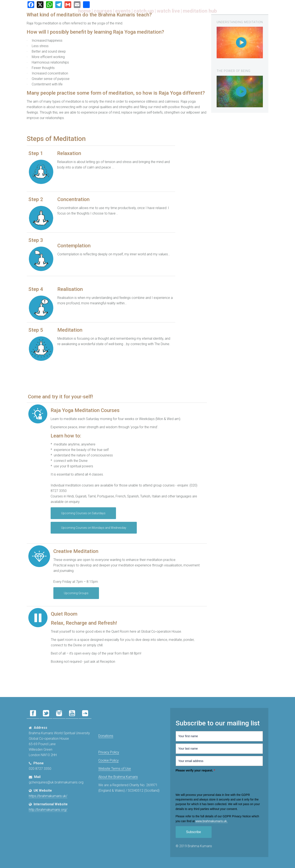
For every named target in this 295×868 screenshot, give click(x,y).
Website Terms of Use (115, 769)
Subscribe (194, 832)
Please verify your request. (195, 770)
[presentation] (208, 782)
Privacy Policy (109, 752)
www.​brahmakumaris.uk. (211, 821)
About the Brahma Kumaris (118, 777)
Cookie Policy (109, 760)
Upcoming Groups (76, 593)
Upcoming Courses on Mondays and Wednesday (94, 528)
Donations (106, 736)
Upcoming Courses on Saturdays (83, 513)
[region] (240, 42)
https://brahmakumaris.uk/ (48, 796)
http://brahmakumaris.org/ (48, 810)
